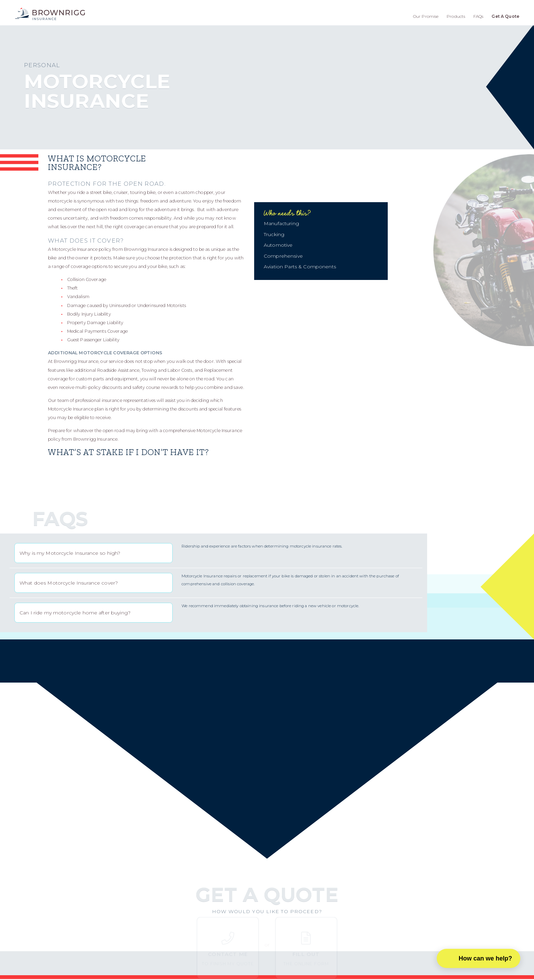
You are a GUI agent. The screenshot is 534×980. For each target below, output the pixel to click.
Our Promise (426, 16)
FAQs (479, 16)
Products (456, 16)
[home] (50, 14)
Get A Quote (505, 16)
